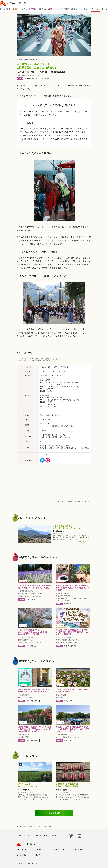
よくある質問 (22, 855)
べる (16, 9)
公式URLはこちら (46, 455)
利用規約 (39, 849)
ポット (86, 9)
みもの (76, 9)
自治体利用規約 (79, 849)
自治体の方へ (59, 849)
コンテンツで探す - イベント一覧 (31, 827)
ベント (95, 9)
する (33, 9)
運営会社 (39, 855)
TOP (18, 827)
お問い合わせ (22, 849)
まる (43, 9)
